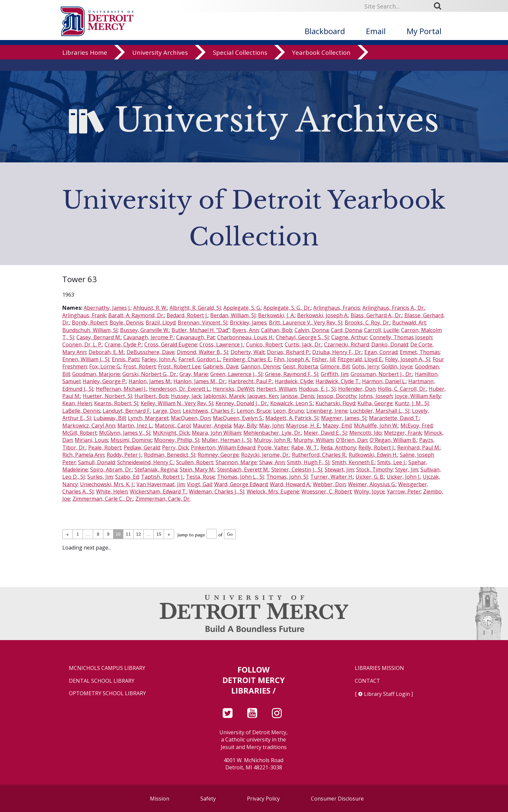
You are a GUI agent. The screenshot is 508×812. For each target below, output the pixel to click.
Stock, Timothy (375, 469)
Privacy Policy (263, 799)
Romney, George (218, 455)
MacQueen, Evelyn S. (238, 418)
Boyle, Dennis (126, 323)
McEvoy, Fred (417, 426)
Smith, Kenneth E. (353, 462)
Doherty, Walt (248, 352)
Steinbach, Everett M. (243, 469)
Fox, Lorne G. (105, 366)
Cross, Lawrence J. (222, 344)
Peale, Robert (105, 448)
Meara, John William (216, 433)
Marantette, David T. (394, 418)
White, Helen (112, 491)
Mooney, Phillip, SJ (177, 440)
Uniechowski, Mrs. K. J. (107, 484)
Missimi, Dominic (131, 440)
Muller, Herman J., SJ (227, 440)
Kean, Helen (77, 403)
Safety (208, 799)
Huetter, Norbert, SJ (107, 396)
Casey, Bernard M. (99, 337)
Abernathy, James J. (107, 308)
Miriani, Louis (91, 440)
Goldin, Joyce (397, 366)
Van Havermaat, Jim (161, 484)
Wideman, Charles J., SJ (217, 491)
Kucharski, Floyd (335, 403)
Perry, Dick (175, 448)
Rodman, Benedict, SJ (170, 455)
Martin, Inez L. (135, 426)
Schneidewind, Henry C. (145, 462)
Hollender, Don (357, 389)
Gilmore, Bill (335, 366)
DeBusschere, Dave (151, 352)
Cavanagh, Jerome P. (149, 337)
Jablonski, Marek (224, 396)
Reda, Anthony (338, 448)
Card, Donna (346, 330)
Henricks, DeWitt (234, 389)
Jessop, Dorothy (337, 396)
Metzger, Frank (403, 433)
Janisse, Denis (297, 396)
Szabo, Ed (127, 477)
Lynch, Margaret (148, 418)
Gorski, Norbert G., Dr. (150, 374)
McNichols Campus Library (107, 668)
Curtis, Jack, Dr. (303, 344)
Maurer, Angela (212, 426)
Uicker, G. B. (370, 477)
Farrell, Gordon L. (200, 359)
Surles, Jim (100, 477)
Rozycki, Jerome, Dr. (265, 455)
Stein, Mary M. (197, 469)
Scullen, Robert (195, 462)
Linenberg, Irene (327, 411)
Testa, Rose (200, 477)
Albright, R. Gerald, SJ (195, 308)
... (88, 534)
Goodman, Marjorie (96, 374)
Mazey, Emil (337, 426)
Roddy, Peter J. (124, 455)
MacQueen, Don (191, 418)
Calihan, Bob (277, 330)
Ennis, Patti (126, 359)
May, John (271, 426)
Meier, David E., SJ (325, 433)
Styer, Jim (407, 469)
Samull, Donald (96, 462)
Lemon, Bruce (254, 411)
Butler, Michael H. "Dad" (201, 330)
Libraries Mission (379, 668)
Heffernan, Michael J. (121, 389)
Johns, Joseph (376, 396)
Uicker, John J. (404, 477)
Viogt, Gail (199, 484)
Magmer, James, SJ (344, 418)
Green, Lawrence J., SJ (236, 374)
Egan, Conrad (381, 352)
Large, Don (167, 411)
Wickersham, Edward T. (158, 491)
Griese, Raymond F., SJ (292, 374)
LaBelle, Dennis (81, 411)
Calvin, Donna (312, 330)
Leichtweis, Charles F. (209, 411)
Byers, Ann (245, 330)
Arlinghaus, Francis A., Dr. (394, 308)
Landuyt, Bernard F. (127, 411)
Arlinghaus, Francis (337, 308)
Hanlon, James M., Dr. (200, 381)
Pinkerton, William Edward (223, 448)
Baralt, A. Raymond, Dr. (136, 315)
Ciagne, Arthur (349, 337)
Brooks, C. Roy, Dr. (367, 323)
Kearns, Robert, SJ (116, 403)
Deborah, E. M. (106, 352)
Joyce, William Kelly (418, 396)
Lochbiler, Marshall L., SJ (380, 411)
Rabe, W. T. (305, 448)
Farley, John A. (159, 359)
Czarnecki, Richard (346, 344)
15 (159, 534)
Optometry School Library (107, 693)
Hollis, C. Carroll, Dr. (402, 389)
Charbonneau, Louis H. (245, 337)
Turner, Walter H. (332, 477)
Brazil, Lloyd (161, 323)
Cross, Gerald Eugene (171, 344)
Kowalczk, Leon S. (292, 403)
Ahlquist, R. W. (150, 308)
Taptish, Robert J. (162, 477)
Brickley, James (248, 323)
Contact (367, 681)
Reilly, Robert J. (377, 448)
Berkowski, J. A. (276, 315)
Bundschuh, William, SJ (90, 330)
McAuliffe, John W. (376, 426)
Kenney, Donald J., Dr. (242, 403)
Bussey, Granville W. (145, 330)
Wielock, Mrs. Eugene (273, 491)
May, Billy (245, 426)
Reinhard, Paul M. (419, 448)
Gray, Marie (194, 374)
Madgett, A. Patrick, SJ (292, 418)
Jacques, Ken (263, 396)
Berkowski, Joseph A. (323, 315)
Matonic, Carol (173, 426)
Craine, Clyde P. (123, 344)
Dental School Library (102, 681)
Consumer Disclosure (337, 799)
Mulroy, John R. (273, 440)
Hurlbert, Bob (152, 396)
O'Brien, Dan (352, 440)
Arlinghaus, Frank (84, 315)
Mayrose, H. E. (303, 426)
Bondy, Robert (90, 323)
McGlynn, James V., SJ (125, 433)
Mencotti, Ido (366, 433)
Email (376, 31)
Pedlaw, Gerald (142, 448)
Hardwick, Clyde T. (338, 381)
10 (118, 534)
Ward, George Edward (241, 484)
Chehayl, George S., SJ (302, 337)
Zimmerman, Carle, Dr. (163, 499)
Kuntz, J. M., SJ (412, 403)
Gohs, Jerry (366, 366)
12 (139, 534)
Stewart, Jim (339, 469)
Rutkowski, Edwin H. (373, 455)
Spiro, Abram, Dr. (111, 469)
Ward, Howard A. (290, 484)
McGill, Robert (80, 433)
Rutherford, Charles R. (319, 455)
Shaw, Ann (272, 462)
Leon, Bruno (289, 411)
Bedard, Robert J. (187, 315)
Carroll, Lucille (381, 330)
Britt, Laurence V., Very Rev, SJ (306, 323)
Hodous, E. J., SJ (317, 389)
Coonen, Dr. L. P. (82, 344)
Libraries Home (85, 64)
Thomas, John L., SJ (241, 477)
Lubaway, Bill (110, 418)
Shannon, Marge (236, 462)
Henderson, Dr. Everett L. (180, 389)
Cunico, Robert (264, 344)
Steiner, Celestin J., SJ (297, 469)
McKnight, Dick (171, 433)
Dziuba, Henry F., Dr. (337, 352)
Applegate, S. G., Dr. (287, 308)
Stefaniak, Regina (156, 469)
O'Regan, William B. (393, 440)
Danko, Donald (390, 344)
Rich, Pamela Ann (83, 455)
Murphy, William (314, 440)
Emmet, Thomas (420, 352)
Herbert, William (276, 389)
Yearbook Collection (321, 64)
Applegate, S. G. (242, 308)
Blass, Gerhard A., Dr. (376, 315)
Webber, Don (329, 484)
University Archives (160, 64)
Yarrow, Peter (404, 491)
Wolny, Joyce (369, 491)
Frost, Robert (140, 366)
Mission (160, 799)
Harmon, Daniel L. (384, 381)
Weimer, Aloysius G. (372, 484)
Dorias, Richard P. (288, 352)
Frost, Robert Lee (179, 366)
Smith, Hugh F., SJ (308, 462)
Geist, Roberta (300, 366)
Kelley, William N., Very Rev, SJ (177, 403)
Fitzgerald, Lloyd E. (360, 359)
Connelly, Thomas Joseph (401, 337)
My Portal (424, 31)
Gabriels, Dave (221, 366)
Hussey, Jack (186, 396)
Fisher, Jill (324, 359)
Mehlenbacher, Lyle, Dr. (272, 433)
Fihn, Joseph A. (292, 359)
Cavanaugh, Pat (195, 337)
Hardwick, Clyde (294, 381)
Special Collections (240, 64)
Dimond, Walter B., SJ (203, 352)
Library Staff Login (387, 694)
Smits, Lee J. (392, 462)
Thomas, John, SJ (287, 477)
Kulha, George (375, 403)
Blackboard (325, 31)
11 (128, 534)
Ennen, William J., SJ (86, 359)
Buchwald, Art (409, 323)
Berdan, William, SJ (233, 315)
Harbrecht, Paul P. (250, 381)
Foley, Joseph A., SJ (408, 359)
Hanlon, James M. (150, 381)
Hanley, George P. (104, 381)
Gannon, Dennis (261, 366)
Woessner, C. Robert (326, 491)
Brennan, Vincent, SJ (203, 323)
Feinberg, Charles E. (247, 359)
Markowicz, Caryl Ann (89, 426)
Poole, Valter (273, 448)
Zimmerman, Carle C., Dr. (103, 499)
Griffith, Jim (335, 374)
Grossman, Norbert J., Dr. (382, 374)
